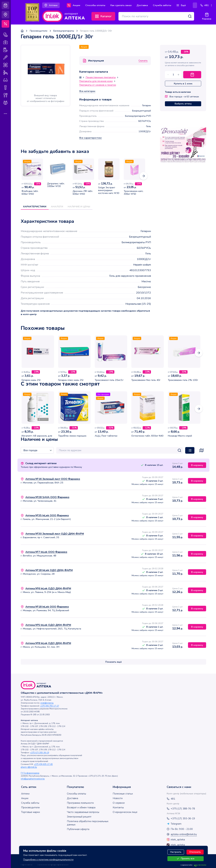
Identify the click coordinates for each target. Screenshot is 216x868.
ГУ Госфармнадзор (30, 773)
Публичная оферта (78, 829)
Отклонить (195, 852)
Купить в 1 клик (183, 84)
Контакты (118, 807)
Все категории (87, 91)
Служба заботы (30, 803)
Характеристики (35, 207)
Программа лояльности (80, 803)
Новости (118, 798)
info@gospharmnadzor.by (33, 779)
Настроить (176, 852)
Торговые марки (30, 812)
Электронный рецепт (79, 817)
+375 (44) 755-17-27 (50, 706)
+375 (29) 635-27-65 (43, 764)
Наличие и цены (79, 207)
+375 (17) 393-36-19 (40, 753)
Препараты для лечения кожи (96, 81)
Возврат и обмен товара (81, 807)
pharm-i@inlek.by (29, 767)
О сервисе (119, 803)
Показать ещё (113, 662)
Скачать (143, 61)
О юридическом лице (125, 812)
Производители (39, 31)
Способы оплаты (76, 794)
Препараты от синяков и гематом (98, 85)
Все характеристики (91, 138)
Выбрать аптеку (183, 104)
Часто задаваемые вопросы (83, 812)
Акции (25, 798)
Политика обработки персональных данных (88, 823)
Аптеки (25, 794)
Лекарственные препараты (101, 77)
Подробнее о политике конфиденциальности (48, 859)
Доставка (72, 798)
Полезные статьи (123, 794)
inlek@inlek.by (47, 703)
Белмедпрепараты (64, 31)
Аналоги (57, 207)
